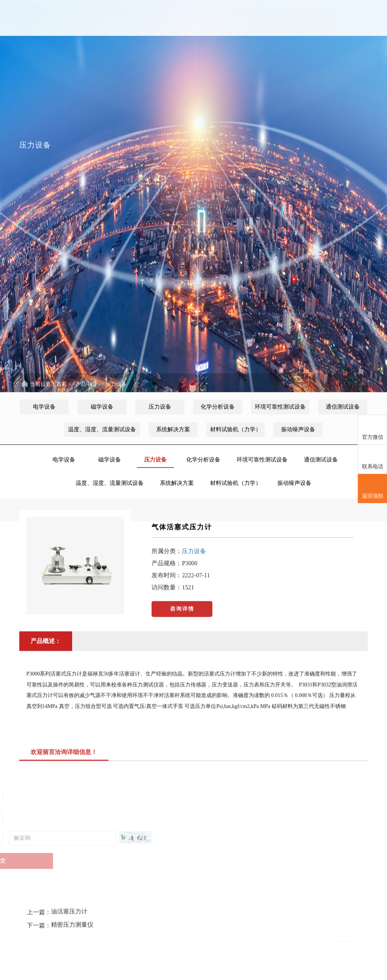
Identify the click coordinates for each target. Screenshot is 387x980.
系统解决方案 (173, 429)
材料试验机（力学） (236, 429)
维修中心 (193, 18)
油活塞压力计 (69, 897)
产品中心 (163, 18)
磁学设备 (102, 407)
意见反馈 (253, 18)
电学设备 (44, 407)
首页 (42, 18)
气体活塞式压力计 (182, 534)
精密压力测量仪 (72, 910)
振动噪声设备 (298, 429)
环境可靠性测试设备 (280, 407)
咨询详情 (182, 616)
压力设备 (116, 392)
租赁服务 (223, 18)
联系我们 (283, 18)
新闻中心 (102, 18)
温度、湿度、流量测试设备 (102, 429)
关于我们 (72, 18)
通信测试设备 (343, 407)
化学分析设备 (218, 407)
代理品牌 (132, 18)
